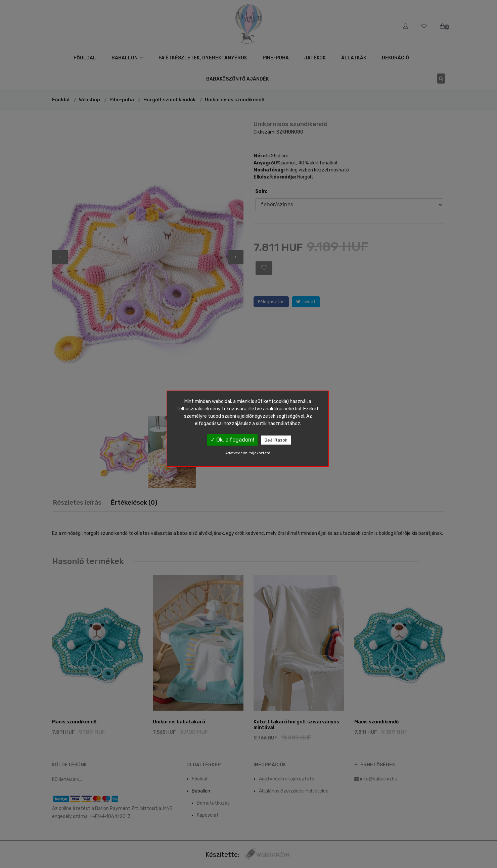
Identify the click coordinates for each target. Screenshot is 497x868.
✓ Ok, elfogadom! (232, 440)
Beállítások (276, 440)
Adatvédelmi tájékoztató (248, 453)
